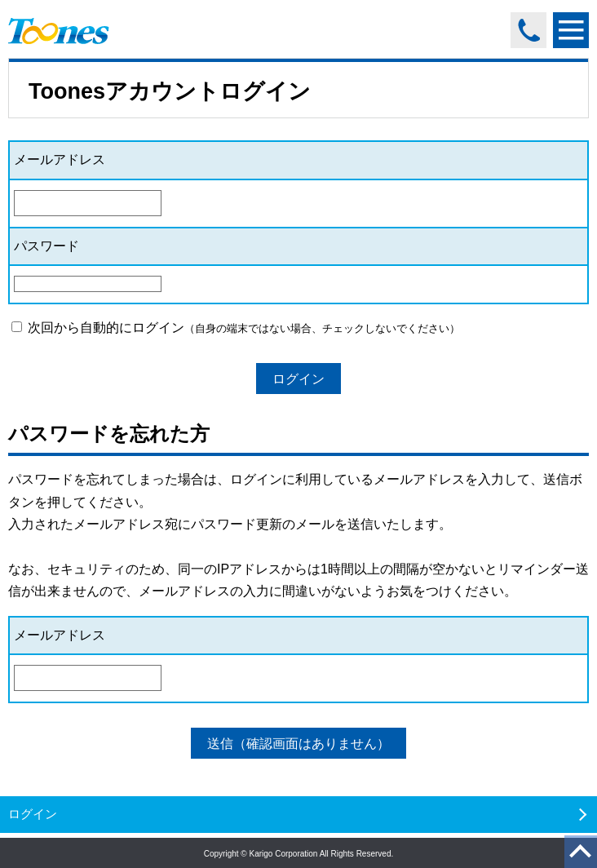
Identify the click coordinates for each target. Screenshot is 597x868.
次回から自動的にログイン (236, 328)
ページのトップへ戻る (577, 854)
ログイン (298, 379)
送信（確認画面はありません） (298, 744)
